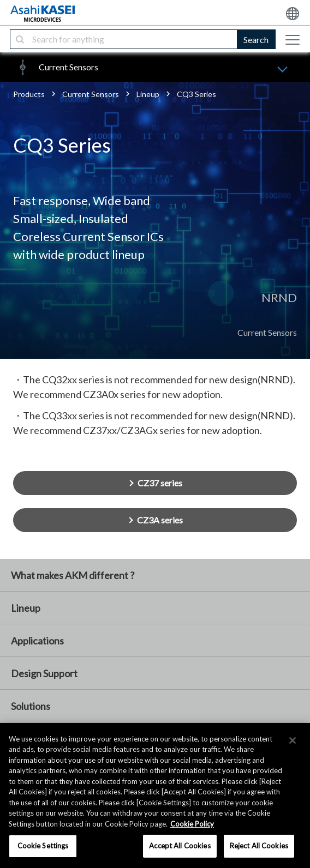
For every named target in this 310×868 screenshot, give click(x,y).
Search (256, 40)
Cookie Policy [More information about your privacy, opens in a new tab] (192, 824)
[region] (155, 795)
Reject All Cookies (259, 846)
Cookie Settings (43, 846)
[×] (293, 740)
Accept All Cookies (180, 846)
